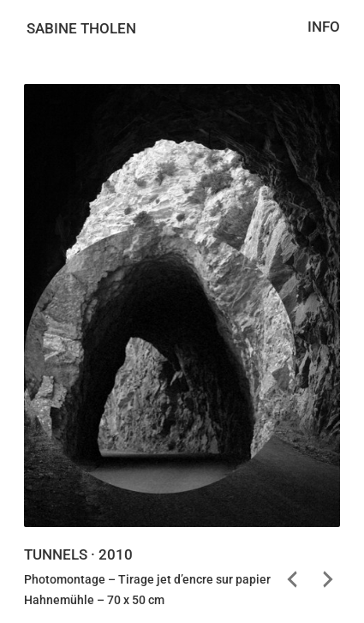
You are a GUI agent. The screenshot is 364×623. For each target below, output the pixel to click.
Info (324, 28)
